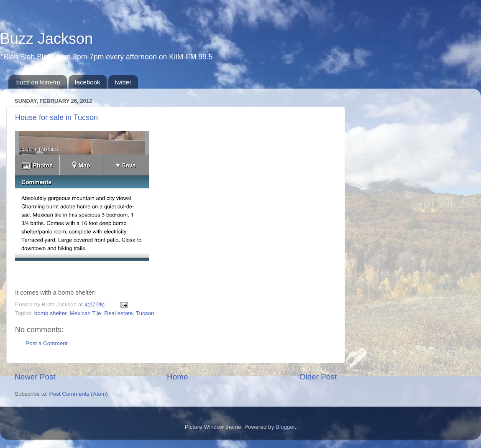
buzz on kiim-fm (38, 82)
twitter (123, 82)
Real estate (118, 313)
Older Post (318, 377)
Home (177, 377)
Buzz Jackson (46, 39)
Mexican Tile (86, 313)
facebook (88, 82)
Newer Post (35, 377)
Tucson (145, 313)
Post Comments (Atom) (79, 394)
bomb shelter (50, 313)
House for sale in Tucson (56, 117)
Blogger (285, 427)
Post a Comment (47, 343)
